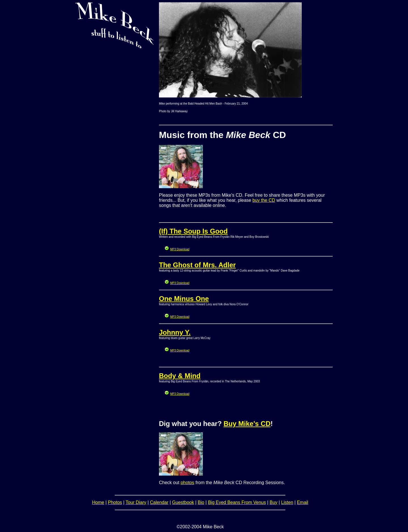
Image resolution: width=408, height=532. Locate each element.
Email (303, 502)
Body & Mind (180, 376)
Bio (201, 502)
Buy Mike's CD (247, 424)
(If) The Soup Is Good (193, 231)
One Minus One (184, 299)
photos (187, 483)
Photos (115, 502)
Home (98, 502)
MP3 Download (180, 249)
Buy (274, 502)
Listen (287, 502)
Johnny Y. (175, 332)
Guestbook (183, 502)
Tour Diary (136, 502)
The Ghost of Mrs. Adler (197, 265)
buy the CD (264, 200)
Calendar (159, 502)
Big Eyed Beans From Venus (237, 502)
